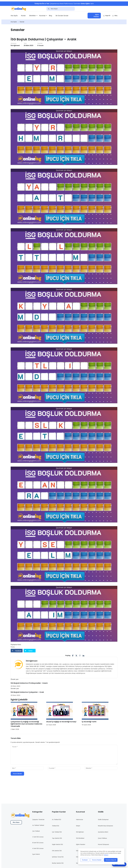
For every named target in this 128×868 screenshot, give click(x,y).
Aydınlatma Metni (103, 832)
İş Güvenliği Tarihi (89, 722)
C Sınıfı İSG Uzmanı (38, 837)
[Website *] (101, 768)
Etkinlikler (32, 16)
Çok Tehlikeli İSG (57, 832)
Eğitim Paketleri (96, 16)
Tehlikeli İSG (56, 826)
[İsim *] (27, 768)
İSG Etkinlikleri (80, 838)
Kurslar (23, 16)
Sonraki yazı (15, 688)
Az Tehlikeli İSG (56, 819)
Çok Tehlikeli (36, 831)
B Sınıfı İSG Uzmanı (38, 843)
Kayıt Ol (107, 16)
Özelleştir (85, 860)
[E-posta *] (64, 768)
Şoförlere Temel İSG (58, 857)
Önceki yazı (15, 679)
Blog (50, 16)
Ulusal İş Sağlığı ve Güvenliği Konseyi (61, 722)
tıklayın (106, 855)
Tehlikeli (42, 825)
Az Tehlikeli (36, 825)
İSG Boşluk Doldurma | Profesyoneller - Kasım (29, 683)
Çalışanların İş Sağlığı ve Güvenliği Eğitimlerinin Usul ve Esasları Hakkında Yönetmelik (26, 724)
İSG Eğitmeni (15, 45)
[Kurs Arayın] (63, 9)
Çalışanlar (35, 819)
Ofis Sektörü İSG (57, 851)
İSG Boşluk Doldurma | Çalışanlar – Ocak (27, 692)
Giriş (115, 16)
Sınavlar (22, 22)
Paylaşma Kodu (16, 644)
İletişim (78, 826)
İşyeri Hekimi (36, 854)
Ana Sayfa (14, 16)
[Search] (49, 9)
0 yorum (40, 45)
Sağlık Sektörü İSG (57, 844)
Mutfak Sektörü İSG (58, 863)
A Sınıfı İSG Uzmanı (38, 848)
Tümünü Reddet (97, 860)
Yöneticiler (41, 819)
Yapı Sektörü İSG (57, 838)
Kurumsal (42, 16)
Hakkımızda (80, 819)
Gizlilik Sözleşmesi (103, 819)
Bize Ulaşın (16, 822)
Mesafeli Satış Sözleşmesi (105, 826)
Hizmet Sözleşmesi (103, 844)
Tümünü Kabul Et (111, 860)
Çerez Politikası (102, 838)
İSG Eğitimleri (80, 832)
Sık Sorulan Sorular (62, 16)
